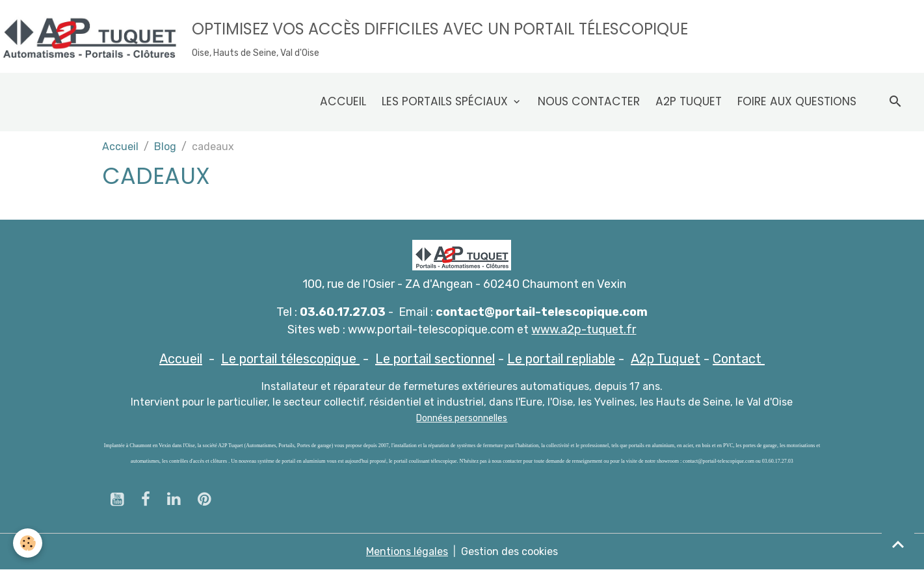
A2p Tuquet (689, 101)
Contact (739, 359)
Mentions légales (407, 551)
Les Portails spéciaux (446, 101)
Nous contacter (589, 101)
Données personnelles (462, 418)
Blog (165, 147)
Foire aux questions (797, 101)
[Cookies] (28, 543)
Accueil (343, 101)
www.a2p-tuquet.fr (584, 330)
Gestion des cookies (509, 551)
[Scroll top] (898, 544)
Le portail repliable (561, 359)
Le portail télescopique (290, 359)
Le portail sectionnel (435, 359)
